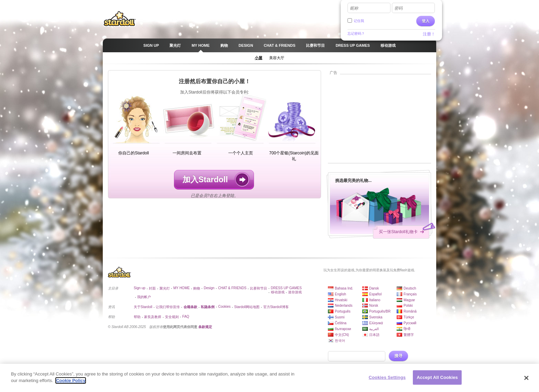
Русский (410, 323)
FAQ (186, 317)
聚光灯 (165, 288)
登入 (426, 21)
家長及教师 (153, 317)
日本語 (374, 335)
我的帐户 (144, 297)
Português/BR (380, 311)
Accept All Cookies (437, 377)
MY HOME (181, 288)
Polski (408, 306)
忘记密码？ (356, 34)
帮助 (137, 317)
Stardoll (120, 19)
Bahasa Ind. (344, 288)
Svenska (376, 317)
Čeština (341, 323)
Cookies (224, 307)
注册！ (429, 34)
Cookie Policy (71, 380)
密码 (398, 8)
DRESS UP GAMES (286, 288)
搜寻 (398, 356)
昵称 (354, 8)
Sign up (140, 288)
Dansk (374, 288)
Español (375, 294)
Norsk (374, 306)
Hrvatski (341, 300)
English (340, 294)
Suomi (340, 317)
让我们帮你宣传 (168, 307)
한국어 (340, 341)
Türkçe (409, 317)
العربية (374, 329)
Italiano (375, 300)
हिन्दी (407, 329)
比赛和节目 (258, 288)
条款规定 (205, 327)
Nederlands (344, 306)
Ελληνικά (376, 323)
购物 (197, 288)
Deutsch (410, 288)
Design (209, 288)
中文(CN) (342, 335)
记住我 (359, 21)
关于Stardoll (143, 307)
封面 (152, 288)
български (343, 329)
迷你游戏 (295, 292)
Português (343, 311)
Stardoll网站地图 (247, 307)
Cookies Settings (387, 377)
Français (410, 294)
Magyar (409, 300)
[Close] (527, 378)
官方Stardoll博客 (276, 307)
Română (410, 311)
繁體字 (409, 335)
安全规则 (172, 317)
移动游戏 (278, 292)
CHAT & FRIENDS (232, 288)
